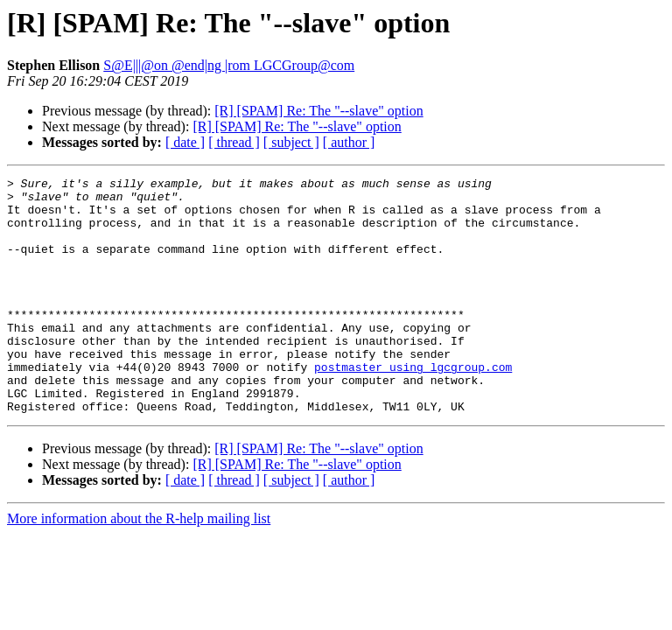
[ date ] (185, 142)
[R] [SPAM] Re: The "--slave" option (318, 111)
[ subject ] (291, 142)
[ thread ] (234, 142)
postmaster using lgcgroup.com (413, 406)
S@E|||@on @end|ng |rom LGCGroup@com (229, 65)
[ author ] (349, 142)
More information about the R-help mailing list (139, 566)
